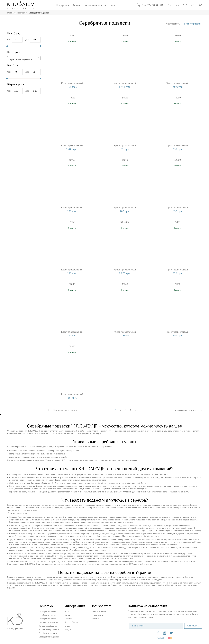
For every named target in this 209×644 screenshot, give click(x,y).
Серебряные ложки (47, 619)
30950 (72, 160)
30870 (72, 346)
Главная (11, 13)
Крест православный (72, 83)
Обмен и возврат (98, 611)
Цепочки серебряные (48, 622)
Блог (112, 5)
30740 (125, 284)
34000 (178, 98)
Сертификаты (97, 615)
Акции (76, 5)
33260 (72, 222)
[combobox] (24, 58)
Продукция (62, 5)
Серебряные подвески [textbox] (20, 59)
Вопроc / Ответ (72, 622)
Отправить (193, 626)
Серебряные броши (47, 611)
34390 (72, 36)
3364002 (125, 222)
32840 (72, 284)
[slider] (7, 46)
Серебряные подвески (49, 637)
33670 (125, 160)
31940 (125, 36)
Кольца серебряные (48, 626)
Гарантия (95, 619)
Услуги (68, 629)
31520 (72, 98)
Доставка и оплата (95, 5)
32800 (178, 160)
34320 (125, 98)
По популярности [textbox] (192, 24)
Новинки (69, 619)
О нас (67, 626)
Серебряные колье (47, 615)
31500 (178, 284)
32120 (178, 222)
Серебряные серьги (48, 633)
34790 (178, 36)
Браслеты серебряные (49, 629)
